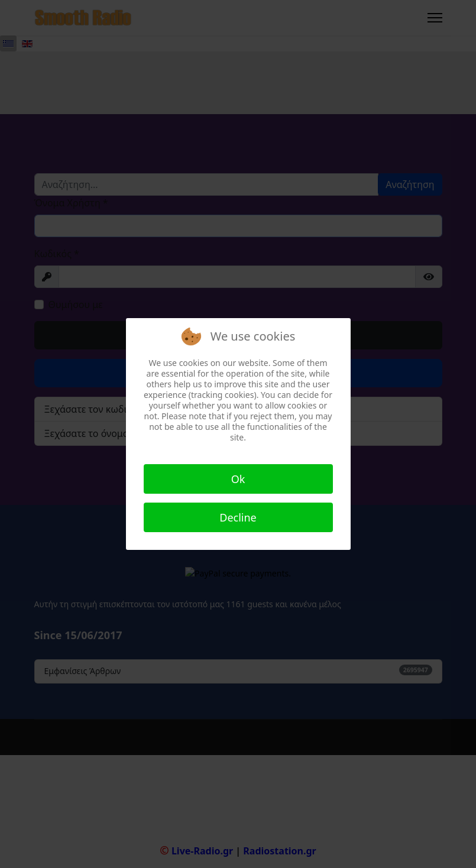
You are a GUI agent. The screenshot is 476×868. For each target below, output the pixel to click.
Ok (238, 479)
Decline (238, 517)
